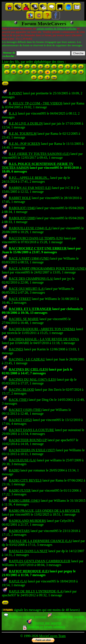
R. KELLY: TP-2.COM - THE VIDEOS (36, 103)
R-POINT (15, 93)
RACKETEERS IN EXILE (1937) (32, 450)
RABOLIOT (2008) (22, 218)
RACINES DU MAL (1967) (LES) (32, 379)
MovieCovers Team (52, 636)
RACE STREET (20, 299)
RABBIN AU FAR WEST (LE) (30, 188)
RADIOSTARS (19, 531)
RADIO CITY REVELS (25, 480)
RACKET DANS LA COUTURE (31, 430)
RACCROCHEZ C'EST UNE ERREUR (38, 248)
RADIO (14, 470)
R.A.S (13, 113)
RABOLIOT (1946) (22, 208)
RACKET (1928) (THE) (25, 410)
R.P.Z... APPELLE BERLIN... (29, 178)
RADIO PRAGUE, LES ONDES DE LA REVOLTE (44, 511)
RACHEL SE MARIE (24, 319)
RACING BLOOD (21, 390)
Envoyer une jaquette (44, 623)
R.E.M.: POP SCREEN (24, 144)
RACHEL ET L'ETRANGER (30, 309)
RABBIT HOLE (20, 198)
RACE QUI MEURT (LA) (27, 289)
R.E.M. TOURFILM (23, 134)
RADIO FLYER (20, 490)
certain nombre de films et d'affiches (56, 28)
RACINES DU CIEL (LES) (28, 369)
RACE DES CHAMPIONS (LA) (31, 279)
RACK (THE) (18, 400)
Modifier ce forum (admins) (44, 627)
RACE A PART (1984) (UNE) (29, 258)
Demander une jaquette (66, 617)
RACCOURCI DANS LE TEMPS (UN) (36, 238)
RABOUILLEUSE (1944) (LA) (30, 228)
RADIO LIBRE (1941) (24, 501)
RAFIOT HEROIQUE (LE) (29, 571)
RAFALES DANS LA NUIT (28, 551)
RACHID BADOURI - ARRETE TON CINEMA (42, 329)
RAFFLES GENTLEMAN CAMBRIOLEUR (40, 561)
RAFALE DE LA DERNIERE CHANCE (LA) (40, 541)
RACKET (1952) (20, 420)
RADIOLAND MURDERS (27, 521)
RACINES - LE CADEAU (27, 359)
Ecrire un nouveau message (25, 617)
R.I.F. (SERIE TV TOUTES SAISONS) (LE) (39, 154)
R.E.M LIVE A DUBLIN (26, 123)
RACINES (16, 349)
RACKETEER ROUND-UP (28, 440)
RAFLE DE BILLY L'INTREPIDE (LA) (36, 591)
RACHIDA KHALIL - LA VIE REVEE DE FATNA (44, 339)
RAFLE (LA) (18, 581)
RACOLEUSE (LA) (22, 460)
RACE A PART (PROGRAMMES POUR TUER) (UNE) (47, 269)
